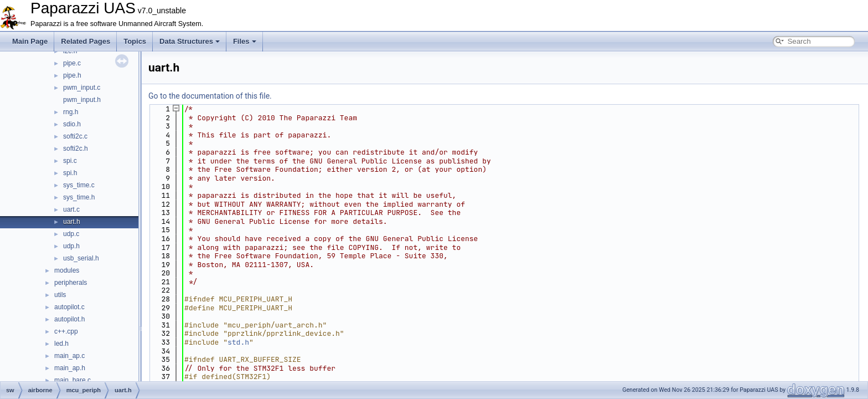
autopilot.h (69, 319)
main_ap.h (70, 368)
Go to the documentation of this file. (210, 96)
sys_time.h (79, 197)
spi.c (70, 161)
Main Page (30, 41)
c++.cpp (66, 331)
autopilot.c (69, 307)
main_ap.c (69, 356)
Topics (135, 41)
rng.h (71, 112)
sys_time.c (79, 185)
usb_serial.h (81, 258)
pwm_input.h (82, 100)
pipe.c (72, 63)
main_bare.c (73, 380)
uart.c (71, 209)
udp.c (71, 234)
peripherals (71, 283)
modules (67, 270)
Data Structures (190, 41)
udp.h (71, 246)
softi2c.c (75, 136)
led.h (61, 344)
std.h (238, 342)
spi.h (70, 173)
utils (60, 295)
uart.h (72, 222)
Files (245, 41)
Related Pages (86, 41)
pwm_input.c (82, 88)
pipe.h (72, 75)
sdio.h (72, 124)
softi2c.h (76, 149)
